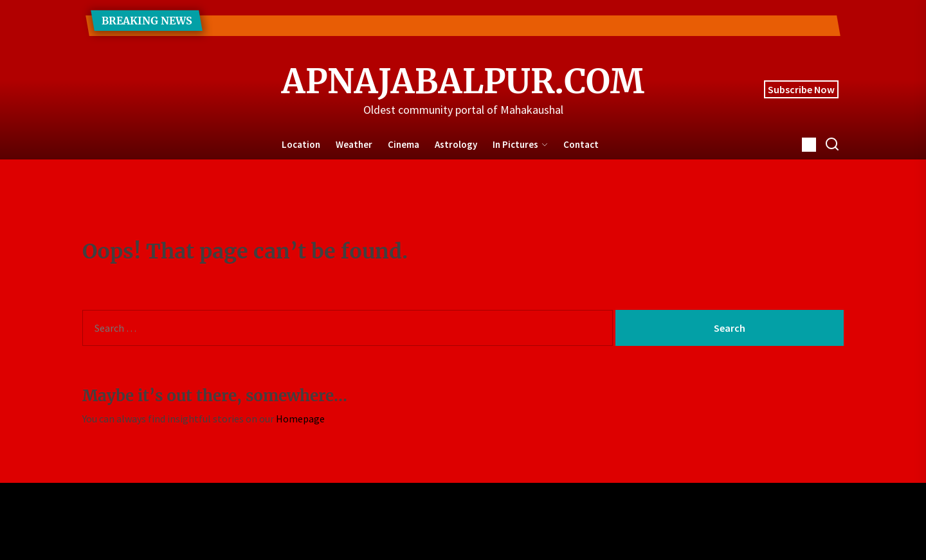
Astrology (456, 144)
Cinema (404, 144)
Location (301, 144)
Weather (354, 144)
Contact (581, 144)
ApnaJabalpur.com (463, 82)
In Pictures (520, 144)
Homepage (300, 419)
